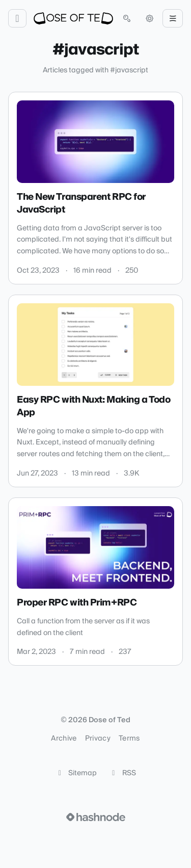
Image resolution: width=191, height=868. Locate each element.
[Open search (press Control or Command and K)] (127, 18)
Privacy (98, 739)
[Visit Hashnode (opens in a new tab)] (96, 817)
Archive (64, 739)
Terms (129, 739)
